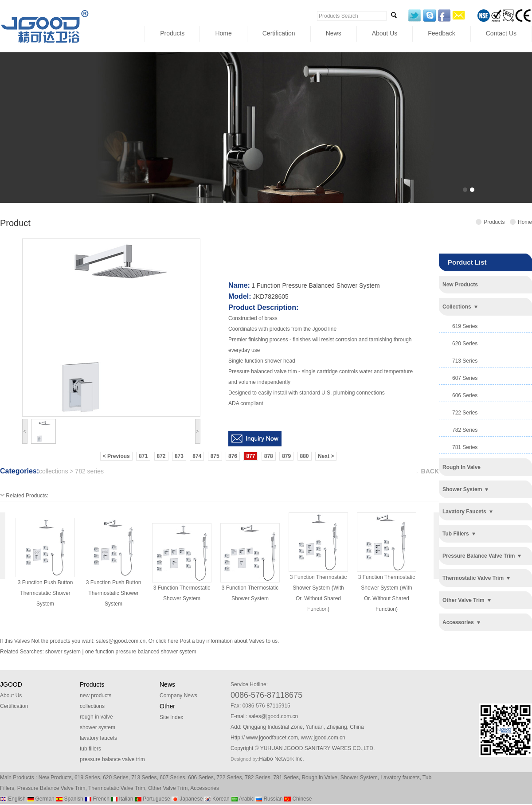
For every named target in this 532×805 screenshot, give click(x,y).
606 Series (201, 778)
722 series (465, 413)
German (41, 799)
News (334, 33)
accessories (458, 622)
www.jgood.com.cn (323, 738)
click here (167, 641)
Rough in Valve (319, 778)
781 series (465, 447)
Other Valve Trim (168, 788)
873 (179, 456)
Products (172, 33)
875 (215, 456)
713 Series (144, 778)
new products (460, 285)
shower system (462, 489)
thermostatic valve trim (473, 578)
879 (286, 456)
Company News (178, 696)
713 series (465, 361)
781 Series (286, 778)
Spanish (70, 799)
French (97, 799)
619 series (465, 326)
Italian (122, 799)
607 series (465, 378)
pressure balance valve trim (479, 556)
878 (269, 456)
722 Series (229, 778)
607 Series (172, 778)
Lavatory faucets (400, 778)
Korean (217, 799)
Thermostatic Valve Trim (117, 788)
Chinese (298, 799)
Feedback (441, 33)
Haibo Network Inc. (281, 759)
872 (161, 456)
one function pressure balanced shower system (141, 652)
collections (457, 307)
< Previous (116, 456)
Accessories (205, 788)
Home (223, 33)
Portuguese (153, 799)
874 (197, 456)
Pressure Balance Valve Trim (51, 788)
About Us (385, 33)
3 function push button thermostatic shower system (45, 593)
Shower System (359, 778)
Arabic (243, 799)
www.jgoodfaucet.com (272, 738)
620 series (465, 344)
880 (305, 456)
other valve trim (464, 600)
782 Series (257, 778)
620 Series (115, 778)
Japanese (187, 799)
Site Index (171, 717)
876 (233, 456)
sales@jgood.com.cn (121, 641)
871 (143, 456)
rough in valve (462, 467)
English (13, 799)
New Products (55, 778)
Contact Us (501, 33)
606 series (465, 395)
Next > (326, 456)
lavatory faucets (464, 512)
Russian (269, 799)
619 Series (87, 778)
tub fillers (456, 534)
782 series (465, 430)
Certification (279, 33)
